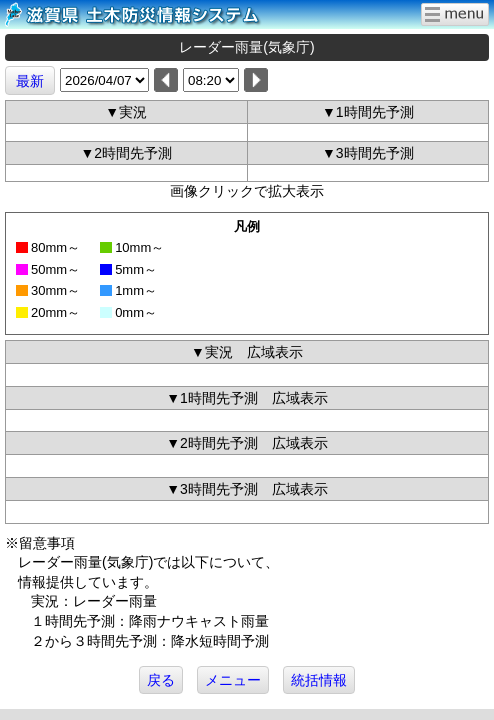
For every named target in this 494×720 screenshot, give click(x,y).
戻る (161, 680)
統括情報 (319, 680)
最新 (30, 81)
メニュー (233, 680)
